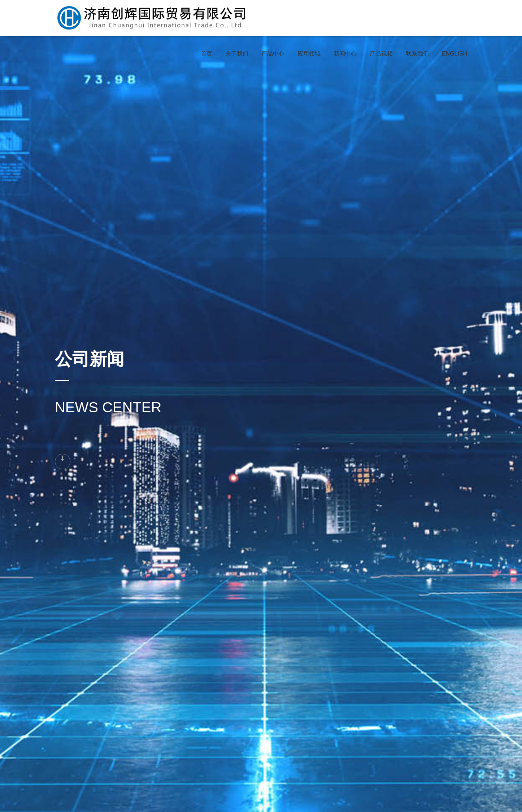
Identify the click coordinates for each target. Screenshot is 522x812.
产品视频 (381, 54)
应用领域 (309, 54)
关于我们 (237, 54)
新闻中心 (345, 54)
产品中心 (273, 54)
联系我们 (417, 54)
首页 (206, 54)
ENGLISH (454, 54)
